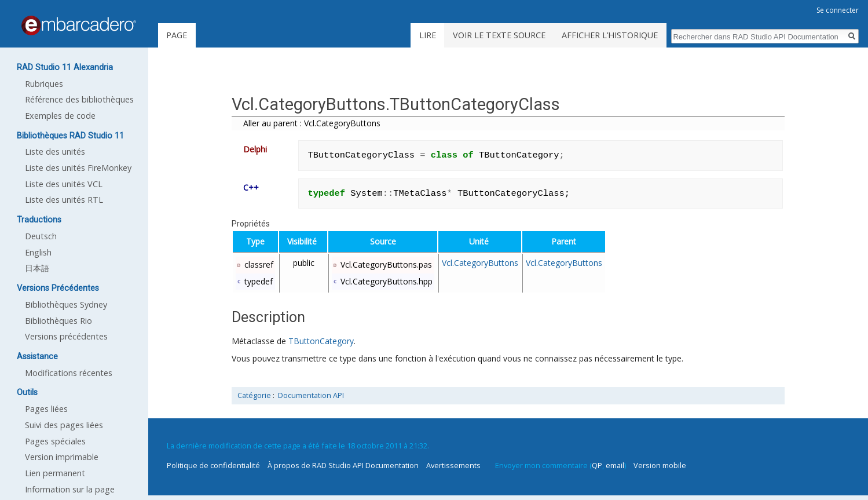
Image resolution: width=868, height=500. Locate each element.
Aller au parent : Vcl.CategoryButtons (312, 123)
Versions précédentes (66, 336)
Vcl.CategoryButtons (480, 263)
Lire (428, 35)
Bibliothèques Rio (58, 321)
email (615, 465)
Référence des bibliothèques (79, 99)
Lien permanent (55, 473)
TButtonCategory (321, 341)
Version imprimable (62, 457)
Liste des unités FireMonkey (78, 168)
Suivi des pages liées (64, 425)
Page (177, 35)
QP (597, 465)
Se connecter (838, 10)
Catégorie (254, 395)
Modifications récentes (69, 373)
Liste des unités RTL (64, 200)
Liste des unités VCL (64, 184)
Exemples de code (60, 116)
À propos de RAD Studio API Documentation (343, 465)
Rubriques (44, 84)
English (38, 252)
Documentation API (311, 395)
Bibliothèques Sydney (66, 304)
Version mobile (660, 465)
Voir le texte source (499, 35)
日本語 (37, 268)
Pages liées (46, 409)
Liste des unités (55, 152)
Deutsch (41, 236)
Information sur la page (70, 489)
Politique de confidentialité (213, 465)
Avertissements (453, 465)
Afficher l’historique (610, 35)
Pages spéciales (55, 441)
